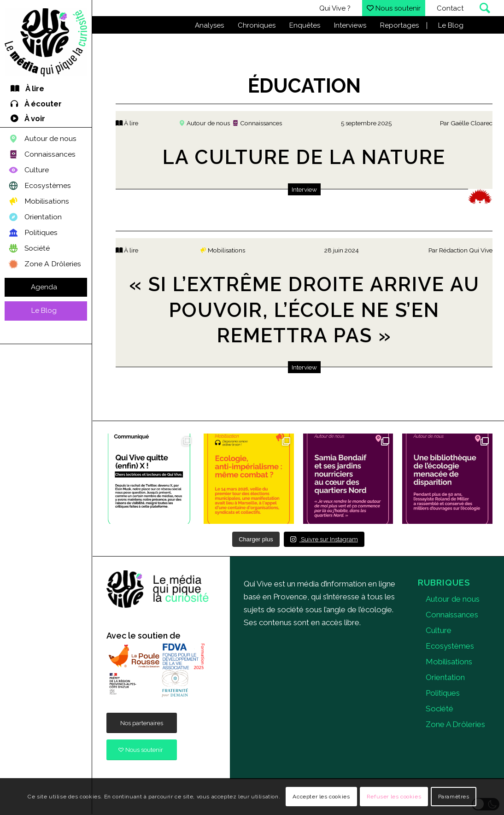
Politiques (443, 693)
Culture (439, 630)
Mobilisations (449, 662)
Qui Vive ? (335, 8)
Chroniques (257, 25)
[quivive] (158, 589)
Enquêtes (305, 25)
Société (440, 709)
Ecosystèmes (450, 646)
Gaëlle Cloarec (472, 123)
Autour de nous (453, 599)
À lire (127, 123)
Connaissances (452, 615)
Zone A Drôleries (455, 724)
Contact (450, 8)
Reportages (399, 25)
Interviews (350, 25)
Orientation (445, 677)
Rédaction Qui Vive (466, 250)
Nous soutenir (394, 8)
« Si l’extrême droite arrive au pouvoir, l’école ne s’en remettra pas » (304, 310)
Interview (304, 189)
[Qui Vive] (46, 42)
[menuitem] (46, 89)
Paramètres (454, 797)
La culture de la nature (304, 157)
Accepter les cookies (321, 797)
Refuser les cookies (394, 797)
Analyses (209, 25)
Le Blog (451, 25)
